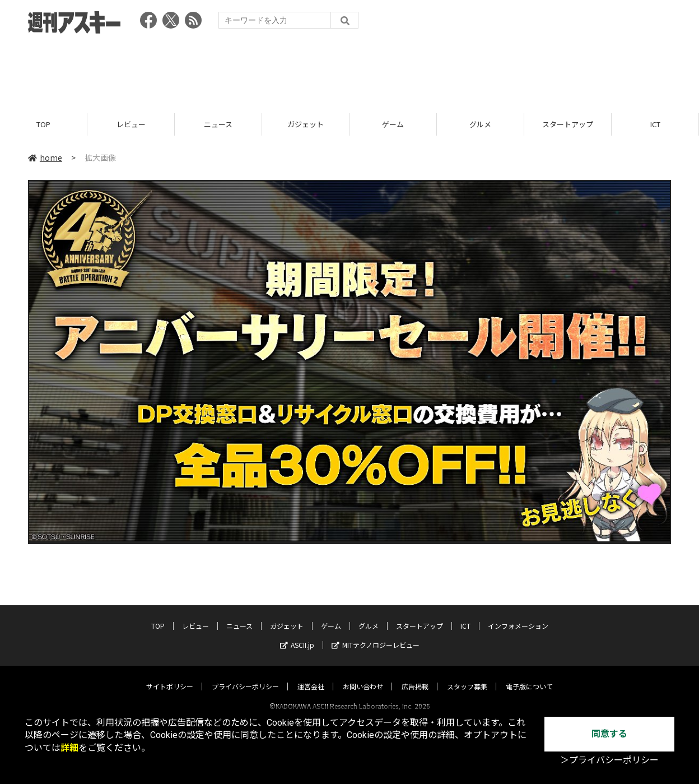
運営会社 (311, 676)
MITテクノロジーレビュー (376, 635)
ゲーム (393, 125)
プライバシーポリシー (245, 676)
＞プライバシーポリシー (609, 760)
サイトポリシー (170, 676)
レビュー (131, 125)
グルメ (480, 125)
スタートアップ (568, 125)
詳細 (69, 748)
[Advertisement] (349, 70)
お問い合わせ (363, 676)
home (45, 158)
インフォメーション (518, 616)
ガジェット (306, 125)
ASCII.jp (297, 635)
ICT (655, 125)
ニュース (218, 125)
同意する (609, 734)
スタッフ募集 (467, 676)
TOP (43, 125)
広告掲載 (415, 676)
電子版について (529, 676)
